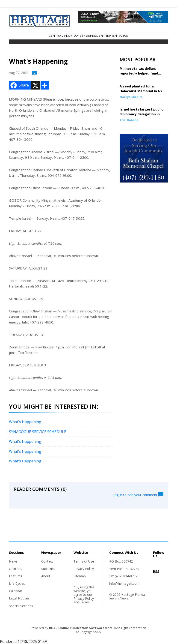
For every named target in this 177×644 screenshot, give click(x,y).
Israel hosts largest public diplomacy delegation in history (141, 114)
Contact (47, 561)
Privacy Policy (84, 569)
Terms (85, 602)
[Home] (40, 25)
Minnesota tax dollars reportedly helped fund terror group (139, 73)
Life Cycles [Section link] (17, 583)
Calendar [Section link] (16, 591)
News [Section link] (13, 561)
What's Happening (25, 422)
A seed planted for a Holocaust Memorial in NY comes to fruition (141, 91)
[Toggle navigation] (12, 43)
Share (19, 85)
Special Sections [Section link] (21, 606)
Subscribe (48, 569)
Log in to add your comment (138, 494)
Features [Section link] (16, 576)
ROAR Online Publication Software (77, 628)
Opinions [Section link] (16, 569)
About (46, 576)
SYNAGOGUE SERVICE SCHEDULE (38, 432)
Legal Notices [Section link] (19, 598)
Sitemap (80, 576)
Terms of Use (84, 561)
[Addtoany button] (45, 85)
